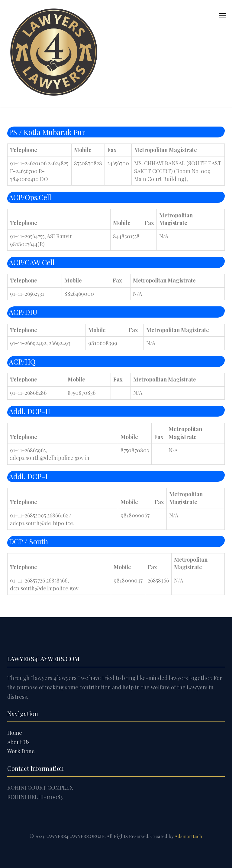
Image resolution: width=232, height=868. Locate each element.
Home (15, 733)
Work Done (21, 751)
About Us (18, 742)
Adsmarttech (188, 836)
